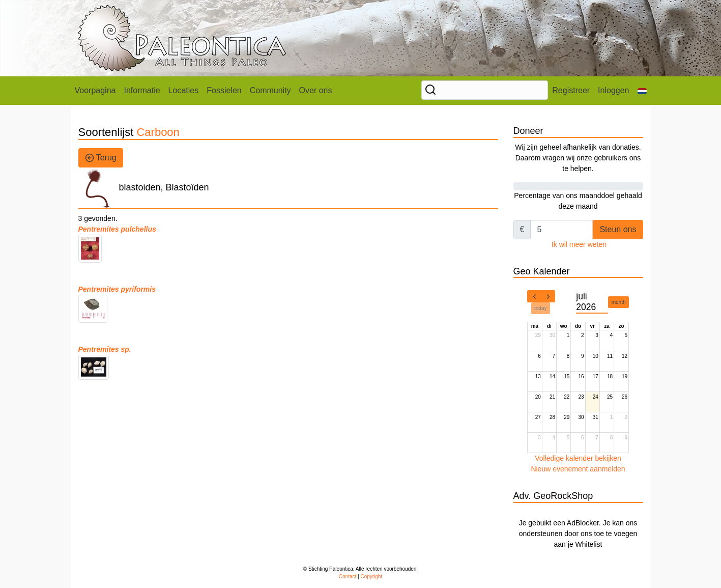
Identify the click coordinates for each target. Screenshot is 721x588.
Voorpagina (95, 90)
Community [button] (270, 90)
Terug (101, 158)
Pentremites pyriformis (117, 289)
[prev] (534, 296)
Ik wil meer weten (579, 244)
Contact (348, 577)
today (540, 308)
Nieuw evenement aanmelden (578, 469)
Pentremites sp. (105, 349)
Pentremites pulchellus (117, 229)
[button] (642, 91)
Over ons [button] (316, 90)
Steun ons (618, 229)
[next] (548, 296)
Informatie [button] (142, 90)
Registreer (571, 90)
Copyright (371, 577)
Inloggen (613, 90)
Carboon (158, 132)
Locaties (184, 90)
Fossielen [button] (224, 90)
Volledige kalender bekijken (578, 458)
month (619, 302)
